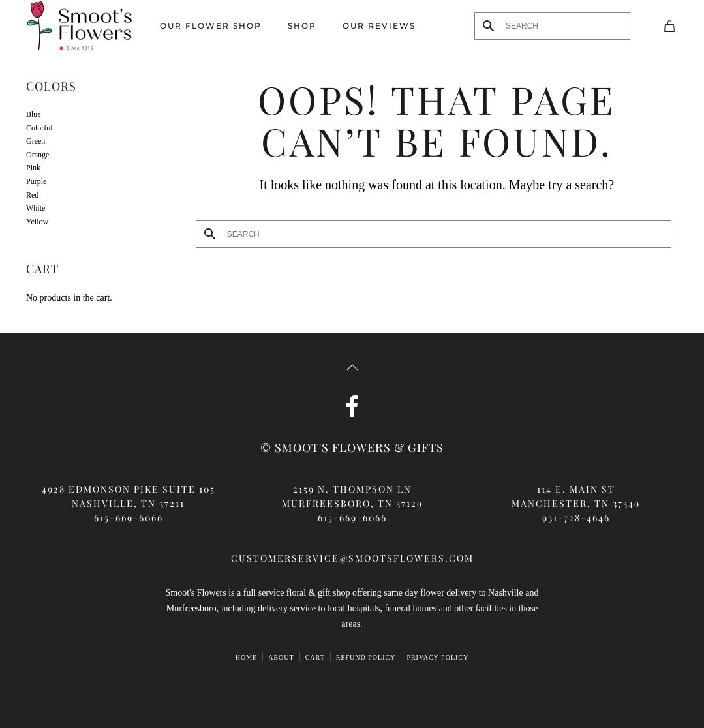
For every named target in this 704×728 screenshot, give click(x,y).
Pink (33, 168)
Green (36, 141)
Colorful (39, 128)
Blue (34, 114)
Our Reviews (379, 26)
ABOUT (281, 657)
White (36, 208)
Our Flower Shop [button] (211, 26)
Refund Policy (366, 657)
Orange (38, 155)
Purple (36, 181)
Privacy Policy (437, 657)
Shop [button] (302, 26)
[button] (352, 367)
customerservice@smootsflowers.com (352, 558)
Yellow (37, 222)
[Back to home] (80, 26)
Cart (315, 657)
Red (32, 195)
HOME (246, 657)
